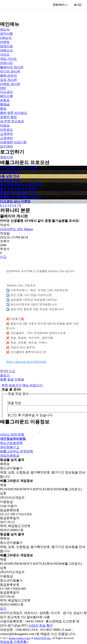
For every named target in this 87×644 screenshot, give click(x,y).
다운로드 (6, 130)
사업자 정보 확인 (41, 625)
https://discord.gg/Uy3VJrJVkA (26, 362)
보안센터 (6, 146)
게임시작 (6, 157)
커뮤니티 (6, 63)
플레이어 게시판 (12, 67)
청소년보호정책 (11, 443)
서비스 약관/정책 (12, 435)
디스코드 (6, 92)
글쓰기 (5, 375)
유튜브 (5, 100)
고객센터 (6, 134)
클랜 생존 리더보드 (14, 113)
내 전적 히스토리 (12, 121)
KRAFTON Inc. (43, 638)
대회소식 (6, 50)
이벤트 (5, 42)
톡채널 (5, 104)
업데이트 (6, 46)
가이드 (5, 55)
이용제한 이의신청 (13, 142)
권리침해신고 (10, 447)
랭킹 (3, 109)
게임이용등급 (10, 456)
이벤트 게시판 (10, 84)
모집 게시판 (8, 80)
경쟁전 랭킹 (8, 117)
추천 (4, 371)
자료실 (5, 125)
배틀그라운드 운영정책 (16, 451)
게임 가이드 (8, 59)
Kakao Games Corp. (19, 638)
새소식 (5, 29)
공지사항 (6, 34)
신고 (3, 257)
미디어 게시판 (10, 71)
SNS (3, 88)
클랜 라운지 (8, 76)
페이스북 (6, 96)
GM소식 (6, 38)
